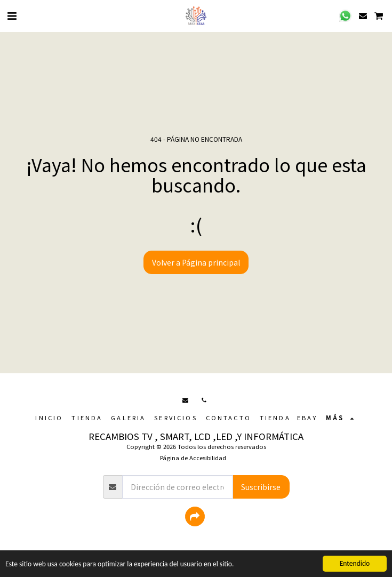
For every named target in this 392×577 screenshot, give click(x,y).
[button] (12, 15)
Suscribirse (261, 487)
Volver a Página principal (196, 262)
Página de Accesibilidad (193, 458)
